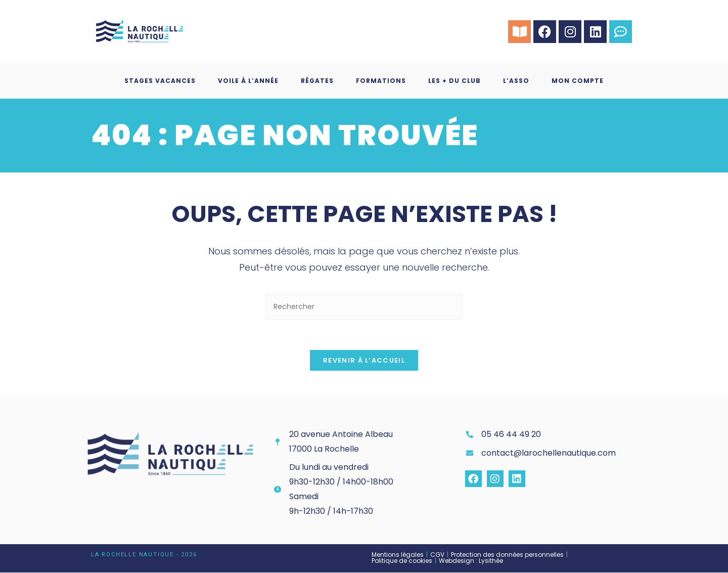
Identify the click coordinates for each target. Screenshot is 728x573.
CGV (437, 555)
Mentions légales (398, 555)
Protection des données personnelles (507, 555)
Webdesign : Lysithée (471, 561)
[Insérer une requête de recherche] (364, 307)
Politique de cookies (402, 561)
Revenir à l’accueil (364, 361)
